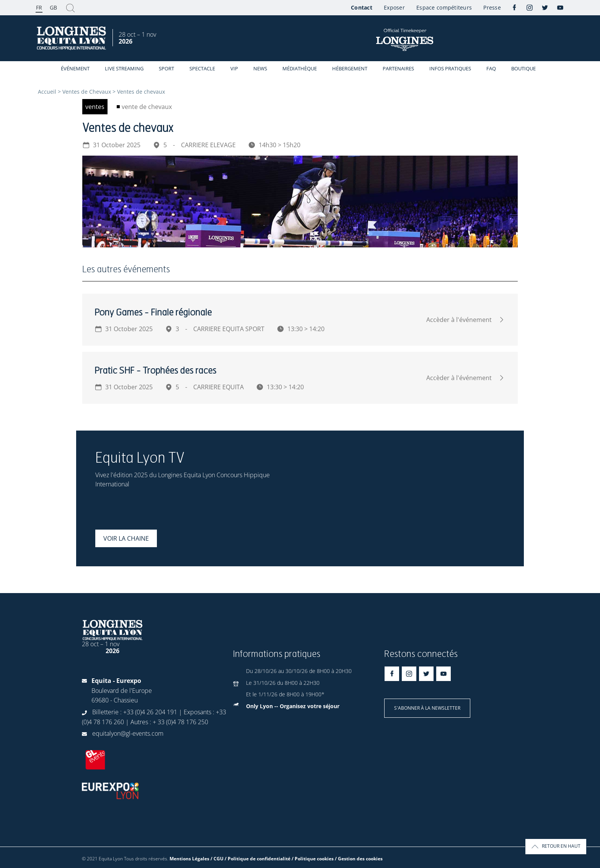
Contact (362, 7)
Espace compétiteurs (444, 7)
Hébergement (350, 68)
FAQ (491, 68)
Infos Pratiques (450, 68)
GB (53, 7)
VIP (234, 68)
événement (75, 68)
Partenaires (398, 68)
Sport (166, 68)
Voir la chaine (126, 538)
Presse (492, 7)
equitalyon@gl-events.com (128, 733)
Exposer (394, 7)
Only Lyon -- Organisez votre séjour (293, 706)
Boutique (523, 68)
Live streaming (124, 68)
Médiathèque (300, 68)
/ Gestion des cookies (359, 859)
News (260, 68)
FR (39, 7)
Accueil (47, 92)
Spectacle (202, 68)
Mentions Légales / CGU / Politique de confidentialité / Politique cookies (252, 859)
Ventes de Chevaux (87, 92)
